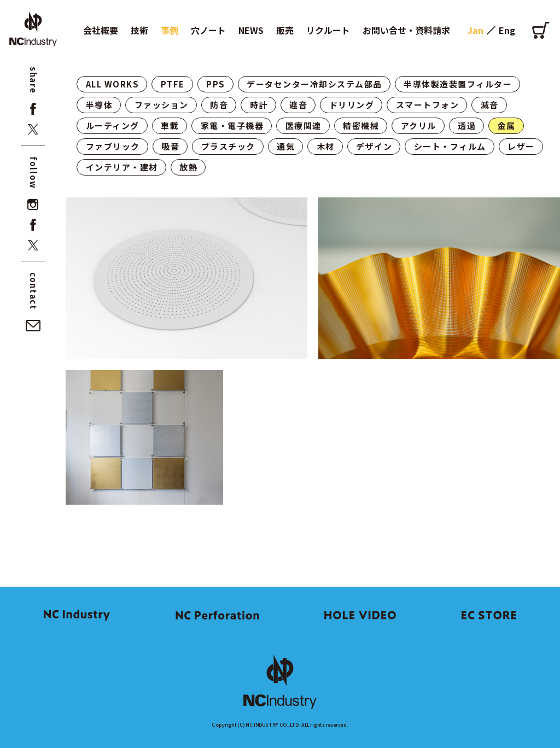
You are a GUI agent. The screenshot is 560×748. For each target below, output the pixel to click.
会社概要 (101, 30)
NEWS (251, 30)
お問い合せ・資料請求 (406, 30)
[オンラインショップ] (541, 30)
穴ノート (208, 30)
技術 (139, 30)
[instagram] (33, 205)
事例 (170, 30)
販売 (285, 30)
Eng (507, 30)
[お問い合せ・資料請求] (33, 326)
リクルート (328, 30)
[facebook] (33, 109)
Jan (476, 30)
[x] (33, 129)
